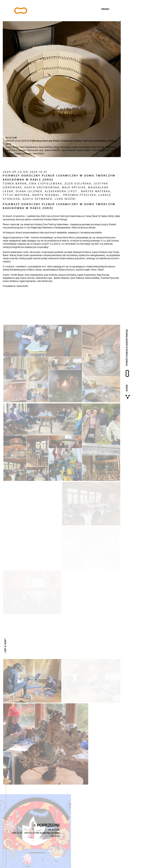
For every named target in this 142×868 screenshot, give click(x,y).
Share (127, 388)
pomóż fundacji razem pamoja (127, 348)
